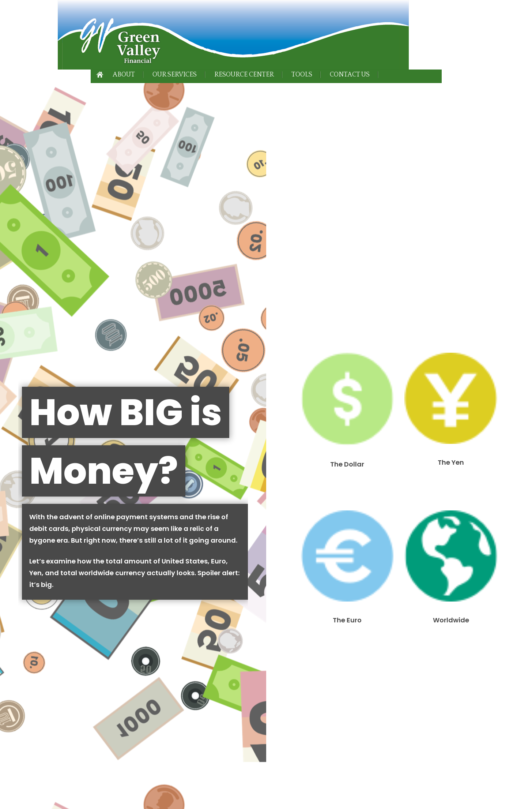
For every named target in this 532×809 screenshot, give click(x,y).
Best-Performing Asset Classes (43, 483)
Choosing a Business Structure (114, 488)
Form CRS (86, 564)
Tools (302, 75)
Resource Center (244, 75)
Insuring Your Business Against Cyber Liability (205, 488)
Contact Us (350, 75)
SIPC (209, 583)
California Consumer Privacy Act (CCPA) (114, 777)
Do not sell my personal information (188, 784)
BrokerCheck (221, 689)
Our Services (175, 75)
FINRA (194, 583)
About (124, 75)
